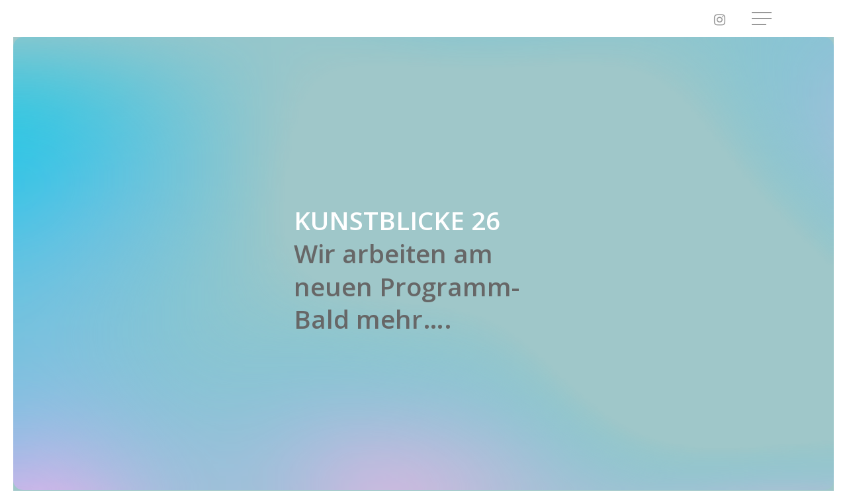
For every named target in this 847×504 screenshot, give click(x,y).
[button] (763, 19)
